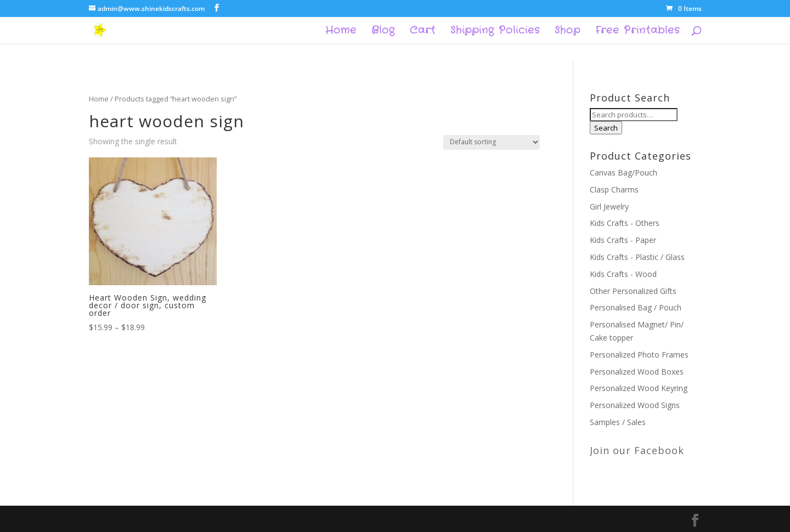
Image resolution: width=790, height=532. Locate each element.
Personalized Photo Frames (639, 355)
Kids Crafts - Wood (623, 274)
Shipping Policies (495, 32)
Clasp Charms (614, 189)
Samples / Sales (618, 422)
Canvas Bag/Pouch (623, 172)
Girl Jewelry (609, 206)
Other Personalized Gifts (633, 291)
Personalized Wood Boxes (637, 372)
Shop (568, 32)
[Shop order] (492, 142)
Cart (423, 32)
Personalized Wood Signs (635, 405)
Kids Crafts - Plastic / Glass (637, 257)
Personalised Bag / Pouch (636, 307)
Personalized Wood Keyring (639, 388)
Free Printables (637, 32)
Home (341, 32)
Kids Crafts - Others (625, 223)
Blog (383, 32)
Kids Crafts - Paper (623, 240)
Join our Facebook (637, 450)
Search (606, 128)
